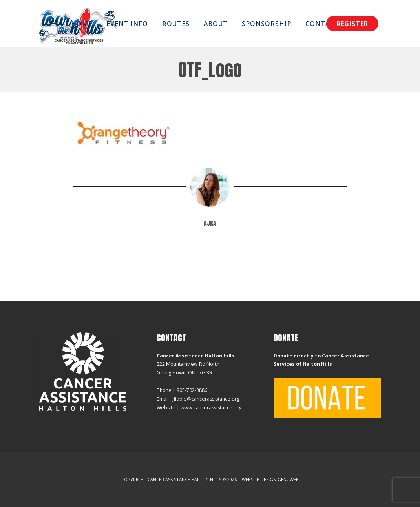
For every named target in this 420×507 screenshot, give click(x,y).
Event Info (127, 24)
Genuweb (288, 479)
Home (82, 24)
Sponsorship (267, 24)
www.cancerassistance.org (211, 408)
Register (352, 24)
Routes (176, 24)
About (216, 24)
